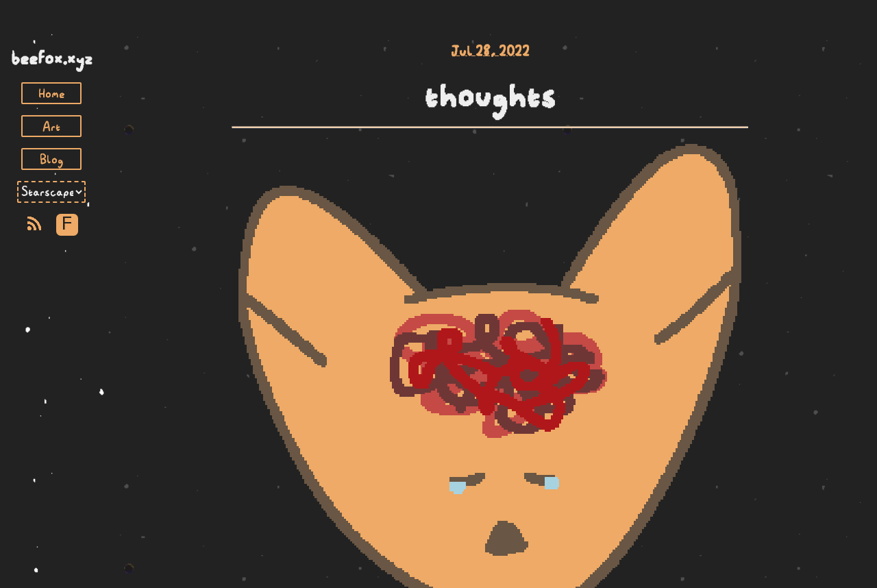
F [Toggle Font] (67, 224)
